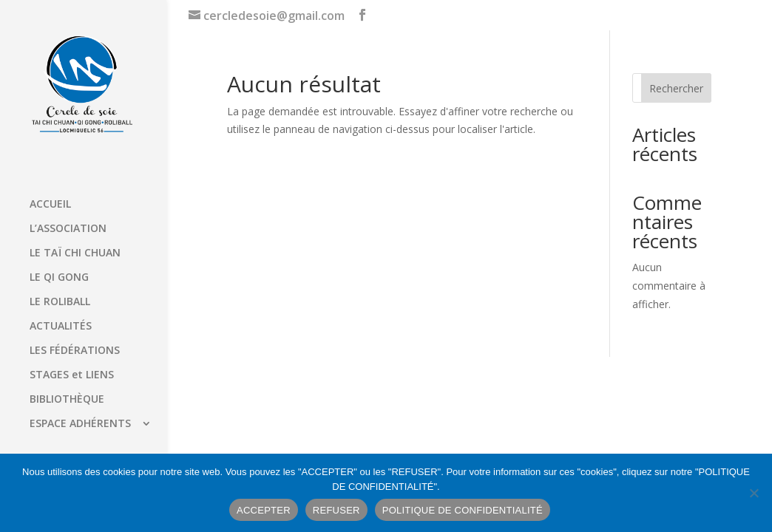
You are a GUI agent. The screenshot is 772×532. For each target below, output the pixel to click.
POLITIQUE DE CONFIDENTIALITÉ (463, 510)
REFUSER (336, 510)
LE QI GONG (59, 278)
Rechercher (676, 88)
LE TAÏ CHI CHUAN (75, 253)
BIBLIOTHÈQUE (67, 400)
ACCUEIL (50, 205)
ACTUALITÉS (61, 327)
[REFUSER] (754, 493)
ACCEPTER (264, 510)
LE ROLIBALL (60, 302)
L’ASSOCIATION (68, 229)
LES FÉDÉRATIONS (75, 351)
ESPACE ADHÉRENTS (80, 424)
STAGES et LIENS (72, 375)
